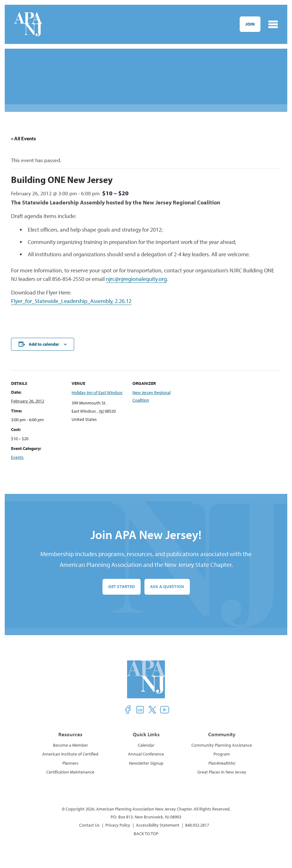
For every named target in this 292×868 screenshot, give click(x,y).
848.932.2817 (197, 825)
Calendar (146, 745)
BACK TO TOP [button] (146, 834)
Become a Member (70, 745)
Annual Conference (146, 754)
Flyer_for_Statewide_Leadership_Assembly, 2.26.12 (71, 301)
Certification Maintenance (70, 772)
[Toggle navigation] (273, 24)
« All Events (23, 138)
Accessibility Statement (158, 825)
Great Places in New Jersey (222, 772)
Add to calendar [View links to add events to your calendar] (44, 344)
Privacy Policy (118, 825)
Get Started (122, 586)
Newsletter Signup (146, 763)
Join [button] (250, 24)
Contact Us (89, 825)
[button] (128, 710)
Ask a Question (167, 586)
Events (17, 457)
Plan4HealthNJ (222, 763)
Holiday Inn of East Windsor (97, 392)
